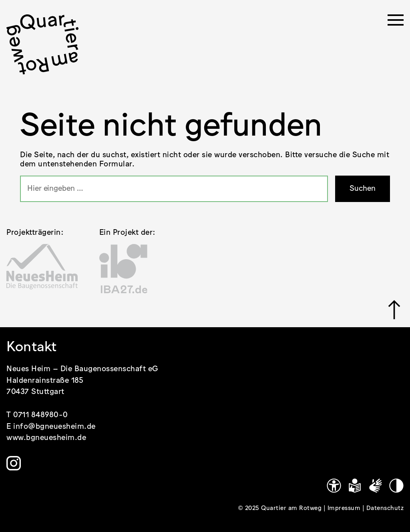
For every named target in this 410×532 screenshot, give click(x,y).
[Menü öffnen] (396, 22)
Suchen (363, 189)
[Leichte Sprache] (355, 486)
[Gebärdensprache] (376, 486)
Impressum (345, 508)
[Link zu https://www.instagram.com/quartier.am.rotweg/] (14, 463)
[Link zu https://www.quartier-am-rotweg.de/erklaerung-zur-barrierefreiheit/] (334, 486)
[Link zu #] (394, 310)
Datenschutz (385, 508)
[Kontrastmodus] (396, 486)
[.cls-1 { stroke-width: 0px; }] (42, 44)
